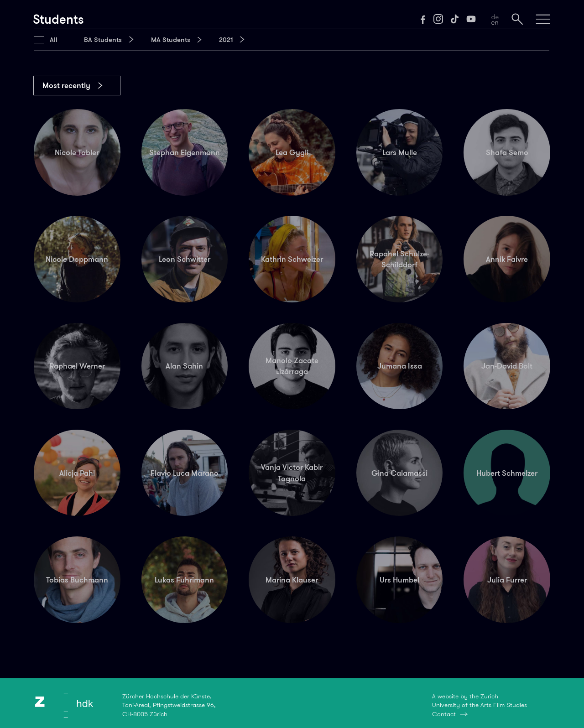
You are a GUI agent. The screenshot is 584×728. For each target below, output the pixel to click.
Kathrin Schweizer (292, 259)
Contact (444, 714)
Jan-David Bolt (507, 366)
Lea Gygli (292, 152)
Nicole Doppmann (77, 259)
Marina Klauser (292, 580)
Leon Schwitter (185, 259)
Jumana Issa (400, 366)
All (54, 40)
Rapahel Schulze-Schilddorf (399, 259)
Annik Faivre (507, 259)
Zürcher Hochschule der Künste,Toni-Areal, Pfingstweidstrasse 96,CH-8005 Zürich (169, 705)
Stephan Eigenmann (185, 152)
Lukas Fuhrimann (184, 580)
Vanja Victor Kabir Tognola (292, 473)
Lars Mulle (400, 152)
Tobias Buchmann (77, 580)
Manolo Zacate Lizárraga (292, 366)
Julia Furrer (507, 580)
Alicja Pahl (77, 473)
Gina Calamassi (399, 473)
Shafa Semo (507, 152)
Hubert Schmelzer (507, 473)
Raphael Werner (77, 366)
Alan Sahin (184, 366)
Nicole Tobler (77, 152)
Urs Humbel (399, 580)
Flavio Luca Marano (185, 473)
